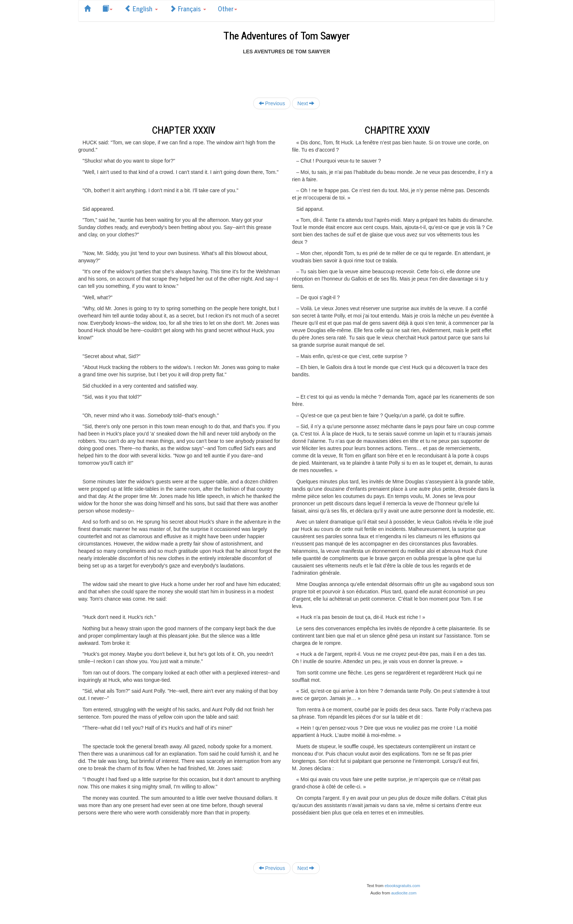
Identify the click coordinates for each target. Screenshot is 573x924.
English (141, 8)
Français (188, 8)
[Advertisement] (286, 72)
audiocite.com (404, 893)
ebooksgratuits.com (403, 886)
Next (306, 103)
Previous (272, 103)
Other (227, 8)
